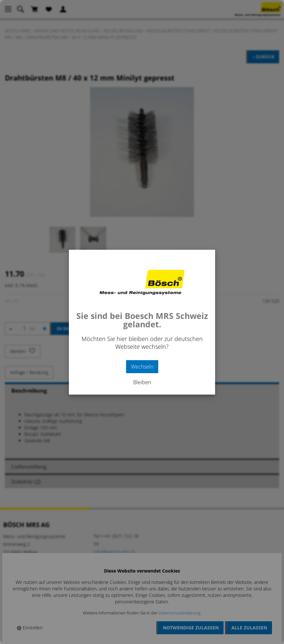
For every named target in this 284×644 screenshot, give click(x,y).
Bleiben (142, 382)
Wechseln (142, 367)
